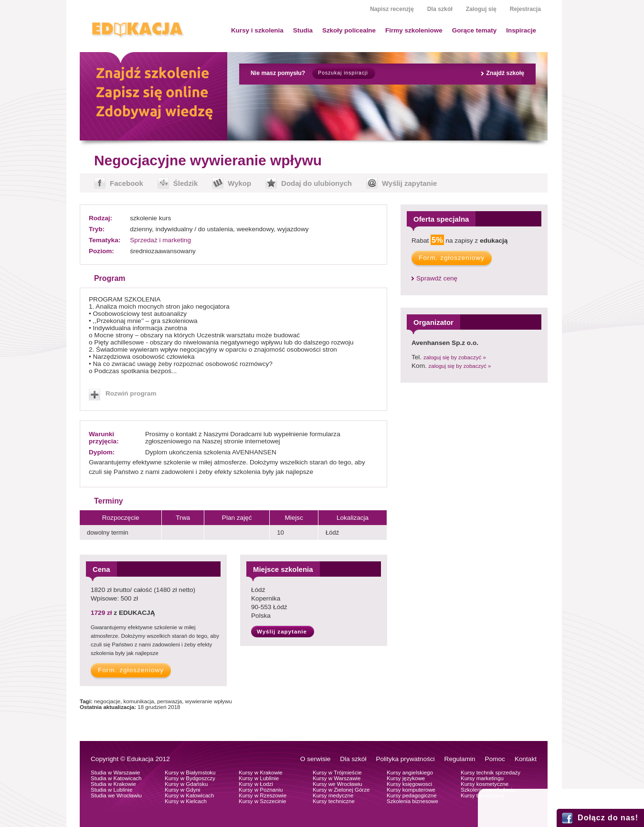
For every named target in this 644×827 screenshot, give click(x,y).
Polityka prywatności (405, 759)
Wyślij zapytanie (409, 183)
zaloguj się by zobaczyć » (455, 357)
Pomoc (495, 759)
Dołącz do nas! (608, 818)
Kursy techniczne (334, 801)
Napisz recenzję (392, 9)
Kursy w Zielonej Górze (341, 790)
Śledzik (186, 183)
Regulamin (460, 759)
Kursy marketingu (482, 778)
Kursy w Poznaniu (261, 790)
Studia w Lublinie (111, 790)
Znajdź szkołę (505, 73)
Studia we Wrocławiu (116, 795)
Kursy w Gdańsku (186, 784)
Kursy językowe (406, 778)
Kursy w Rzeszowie (263, 795)
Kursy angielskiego (410, 773)
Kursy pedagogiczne (412, 795)
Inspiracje (521, 30)
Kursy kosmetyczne (485, 784)
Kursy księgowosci (409, 784)
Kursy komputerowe (411, 790)
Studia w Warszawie (116, 773)
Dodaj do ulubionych (317, 183)
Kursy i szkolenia (257, 30)
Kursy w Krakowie (261, 773)
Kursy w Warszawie (337, 778)
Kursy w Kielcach (186, 801)
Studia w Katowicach (116, 778)
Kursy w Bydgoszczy (190, 778)
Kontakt (526, 759)
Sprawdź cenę (437, 278)
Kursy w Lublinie (259, 778)
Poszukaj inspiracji (343, 73)
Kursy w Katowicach (189, 795)
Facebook (127, 183)
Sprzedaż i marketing (160, 240)
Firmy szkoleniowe (414, 30)
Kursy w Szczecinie (262, 801)
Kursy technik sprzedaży (491, 773)
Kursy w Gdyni (182, 790)
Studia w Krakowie (113, 784)
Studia (303, 30)
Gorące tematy (474, 30)
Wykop (239, 183)
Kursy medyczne (333, 795)
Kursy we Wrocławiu (338, 784)
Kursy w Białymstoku (190, 773)
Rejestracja (525, 9)
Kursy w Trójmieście (337, 773)
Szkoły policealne (349, 30)
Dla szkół (440, 9)
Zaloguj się (481, 9)
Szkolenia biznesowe (412, 801)
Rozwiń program (131, 393)
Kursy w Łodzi (256, 784)
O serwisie (315, 759)
